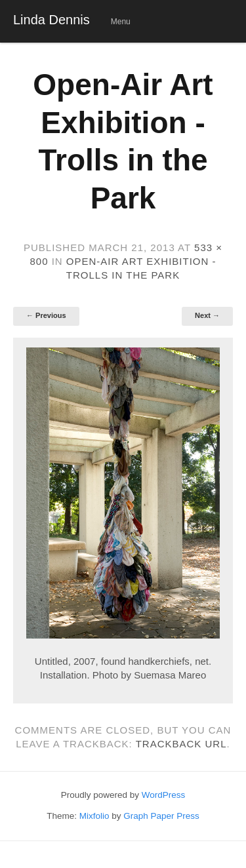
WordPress (164, 795)
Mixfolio (94, 816)
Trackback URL (181, 744)
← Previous (46, 315)
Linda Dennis (51, 20)
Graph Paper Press (161, 816)
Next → (207, 315)
